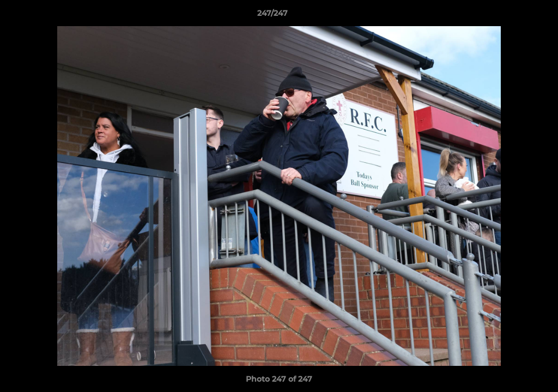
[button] (512, 16)
